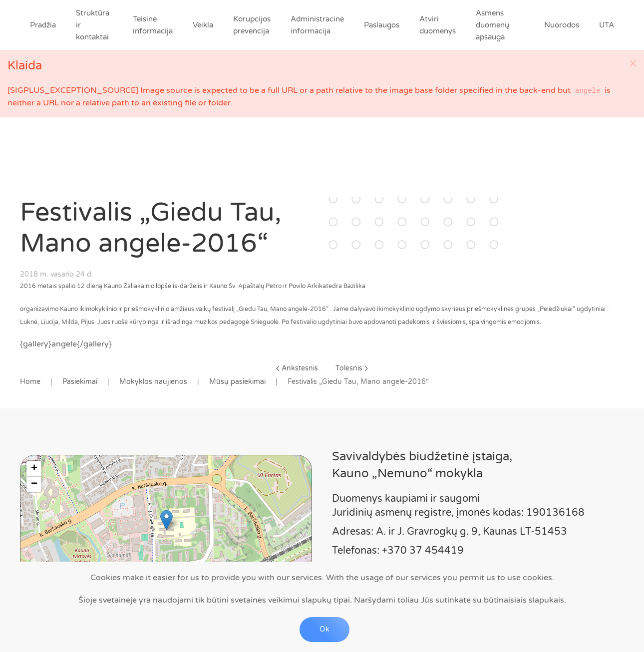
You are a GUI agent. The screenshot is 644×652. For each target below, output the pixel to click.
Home (30, 382)
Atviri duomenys (438, 25)
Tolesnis (352, 368)
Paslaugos (382, 25)
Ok (324, 629)
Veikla (203, 25)
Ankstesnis (297, 368)
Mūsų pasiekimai (237, 382)
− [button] (34, 484)
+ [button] (34, 469)
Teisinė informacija (153, 25)
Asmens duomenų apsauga (492, 25)
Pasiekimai (80, 382)
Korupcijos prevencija (252, 25)
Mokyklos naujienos (153, 382)
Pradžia (43, 25)
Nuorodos (562, 25)
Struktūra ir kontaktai (93, 25)
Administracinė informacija (317, 25)
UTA (607, 25)
